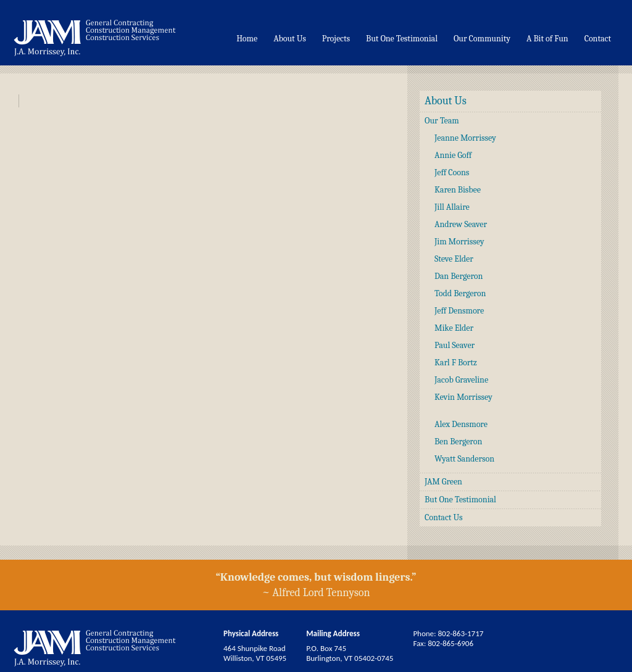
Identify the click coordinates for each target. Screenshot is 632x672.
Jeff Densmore (459, 311)
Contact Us (444, 517)
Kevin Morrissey (464, 397)
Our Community (482, 39)
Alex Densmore (461, 424)
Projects (336, 39)
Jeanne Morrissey (465, 138)
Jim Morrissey (459, 242)
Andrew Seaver (461, 224)
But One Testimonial (402, 39)
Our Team (442, 121)
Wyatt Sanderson (464, 459)
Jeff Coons (452, 172)
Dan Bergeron (459, 276)
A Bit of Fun (547, 39)
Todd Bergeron (460, 293)
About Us (290, 39)
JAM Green (443, 482)
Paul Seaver (455, 345)
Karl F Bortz (456, 363)
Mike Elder (454, 328)
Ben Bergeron (458, 442)
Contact (598, 39)
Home (247, 39)
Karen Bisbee (458, 190)
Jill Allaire (452, 207)
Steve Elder (454, 259)
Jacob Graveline (461, 380)
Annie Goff (453, 155)
